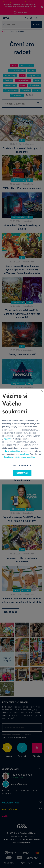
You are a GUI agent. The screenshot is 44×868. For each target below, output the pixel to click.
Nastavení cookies (12, 451)
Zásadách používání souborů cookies (19, 457)
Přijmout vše (8, 439)
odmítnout (24, 454)
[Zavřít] (42, 391)
